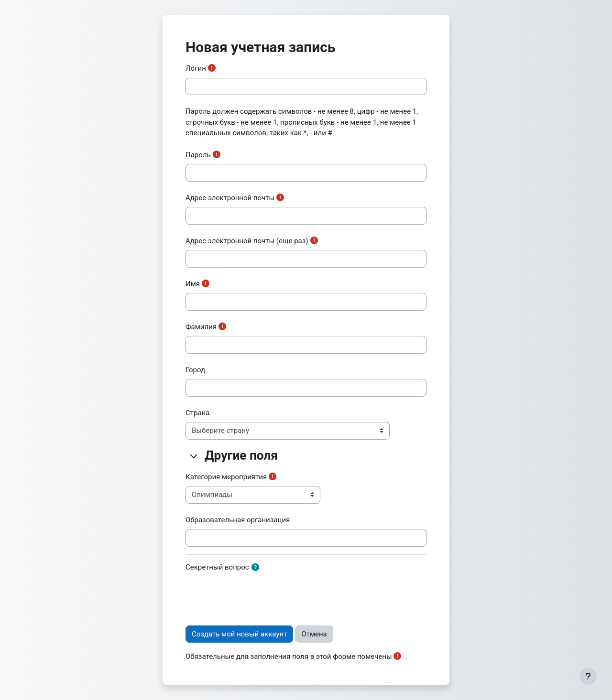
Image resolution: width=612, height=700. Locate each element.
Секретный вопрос (217, 567)
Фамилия (201, 327)
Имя (193, 284)
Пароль (198, 155)
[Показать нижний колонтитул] (588, 676)
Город (195, 370)
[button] (194, 456)
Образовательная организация (238, 520)
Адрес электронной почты (230, 198)
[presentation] (258, 595)
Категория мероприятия (226, 477)
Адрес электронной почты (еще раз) (247, 241)
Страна (197, 413)
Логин (196, 68)
